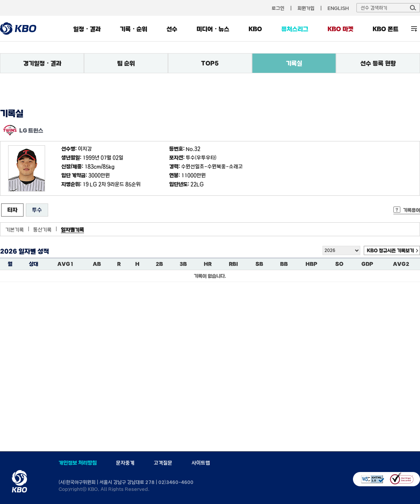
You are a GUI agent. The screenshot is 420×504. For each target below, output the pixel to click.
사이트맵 (201, 463)
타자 (12, 210)
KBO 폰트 (386, 29)
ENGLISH (338, 8)
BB (284, 264)
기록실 (294, 63)
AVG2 (401, 264)
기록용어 (412, 210)
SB (259, 264)
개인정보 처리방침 (78, 463)
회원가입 (306, 8)
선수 (172, 29)
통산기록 (42, 230)
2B (159, 264)
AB (97, 264)
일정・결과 (87, 29)
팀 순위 (126, 63)
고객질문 (163, 463)
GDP (367, 264)
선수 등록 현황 (378, 63)
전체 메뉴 (414, 29)
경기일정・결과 (42, 63)
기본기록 (15, 230)
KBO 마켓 (340, 29)
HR (208, 264)
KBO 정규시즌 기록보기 (390, 250)
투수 (37, 210)
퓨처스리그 (295, 29)
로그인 (278, 8)
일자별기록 (72, 230)
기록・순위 (134, 29)
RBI (234, 264)
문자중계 (125, 463)
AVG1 (66, 264)
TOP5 (210, 63)
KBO (255, 29)
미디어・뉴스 (213, 29)
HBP (311, 264)
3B (183, 264)
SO (339, 264)
